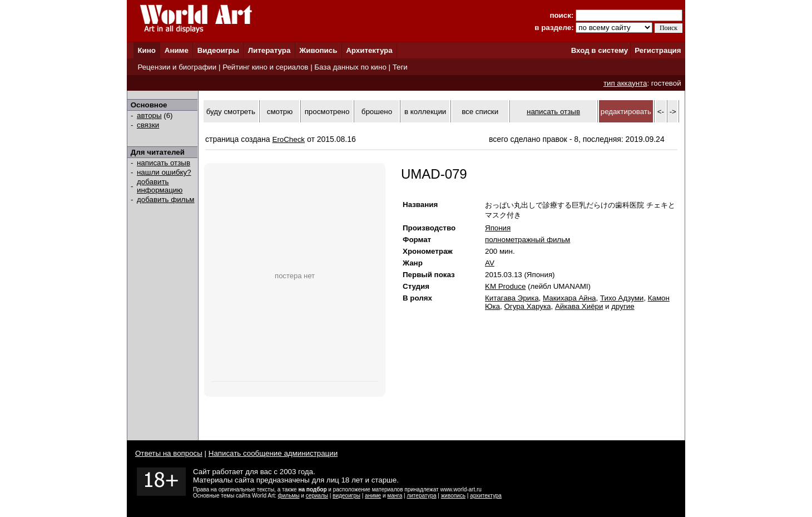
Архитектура (369, 50)
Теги (400, 67)
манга (395, 496)
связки (148, 125)
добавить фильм (166, 200)
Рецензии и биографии (177, 67)
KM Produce (505, 286)
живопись (453, 496)
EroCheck (289, 139)
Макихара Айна (570, 298)
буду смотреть (231, 112)
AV (490, 263)
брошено (377, 112)
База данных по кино (350, 67)
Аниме (177, 50)
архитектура (486, 496)
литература (421, 496)
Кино (147, 50)
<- (661, 112)
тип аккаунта (625, 83)
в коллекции (425, 112)
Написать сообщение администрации (273, 453)
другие (623, 306)
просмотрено (327, 112)
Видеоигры (218, 50)
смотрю (280, 112)
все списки (480, 112)
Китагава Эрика (512, 298)
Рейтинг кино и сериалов (265, 67)
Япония (498, 228)
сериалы (317, 496)
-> (673, 112)
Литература (269, 50)
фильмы (289, 496)
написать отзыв (164, 163)
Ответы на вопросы (169, 453)
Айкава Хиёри (579, 306)
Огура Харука (527, 306)
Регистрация (658, 50)
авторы (149, 115)
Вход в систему (600, 50)
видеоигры (346, 496)
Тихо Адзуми (622, 298)
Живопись (318, 50)
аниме (373, 496)
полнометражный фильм (528, 240)
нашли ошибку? (164, 172)
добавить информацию (160, 186)
